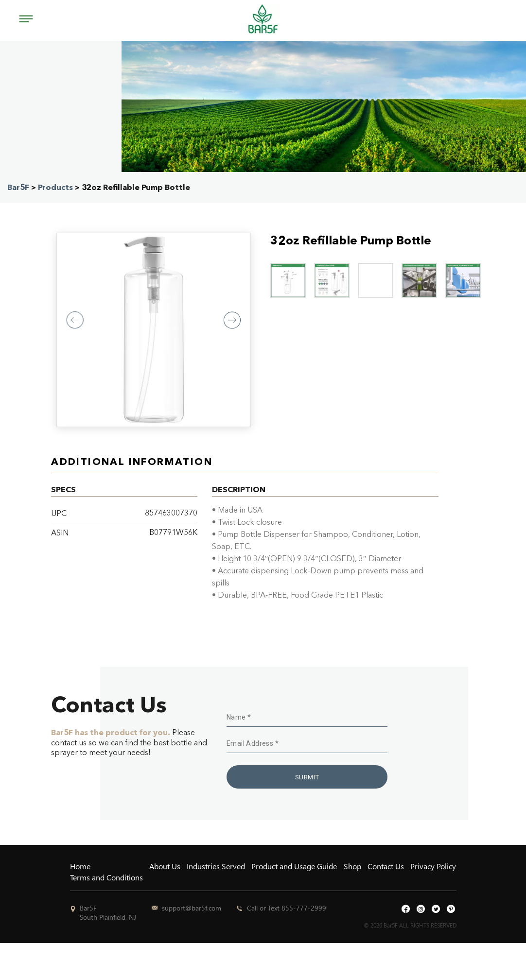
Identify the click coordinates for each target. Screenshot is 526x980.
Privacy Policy (433, 866)
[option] (154, 330)
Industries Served (216, 866)
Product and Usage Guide (294, 866)
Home (80, 866)
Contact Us (386, 866)
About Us (165, 866)
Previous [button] (75, 320)
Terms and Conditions (106, 877)
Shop (352, 866)
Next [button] (232, 320)
